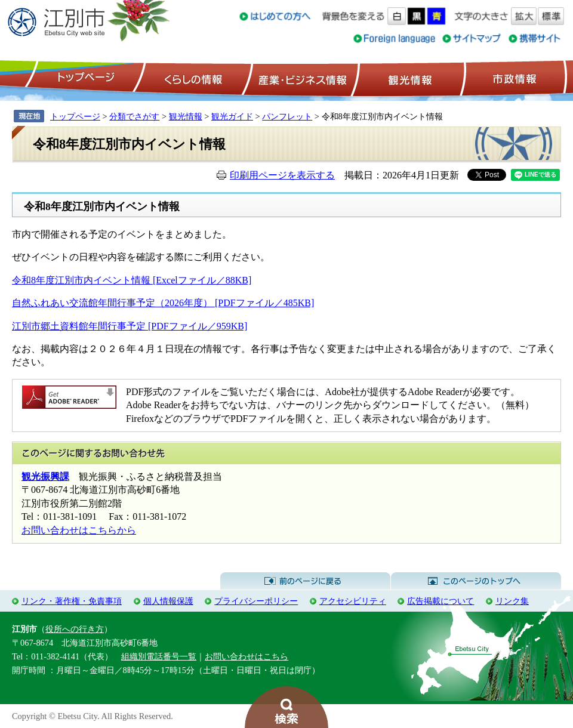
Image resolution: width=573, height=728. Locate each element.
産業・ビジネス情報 (300, 78)
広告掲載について (440, 601)
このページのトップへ (476, 581)
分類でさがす (134, 116)
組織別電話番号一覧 (159, 656)
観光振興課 (45, 476)
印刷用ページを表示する (282, 175)
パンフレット (287, 116)
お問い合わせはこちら (247, 656)
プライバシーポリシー (256, 601)
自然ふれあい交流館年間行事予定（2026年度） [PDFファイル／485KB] (163, 303)
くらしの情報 (192, 78)
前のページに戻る (305, 581)
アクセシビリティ (353, 601)
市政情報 (513, 78)
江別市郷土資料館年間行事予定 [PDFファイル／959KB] (130, 326)
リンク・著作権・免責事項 (72, 601)
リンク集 (512, 601)
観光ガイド (232, 116)
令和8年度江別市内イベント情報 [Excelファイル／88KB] (132, 280)
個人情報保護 (168, 601)
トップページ (84, 78)
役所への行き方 (75, 629)
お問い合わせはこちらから (79, 530)
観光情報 (409, 78)
